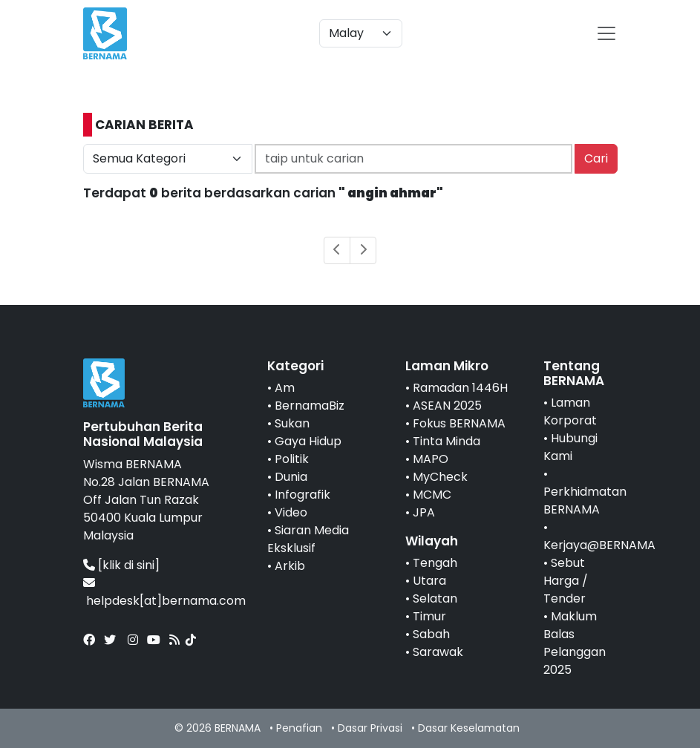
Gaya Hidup (308, 441)
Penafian (299, 728)
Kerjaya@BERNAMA (599, 545)
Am (285, 388)
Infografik (302, 495)
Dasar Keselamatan (469, 728)
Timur (429, 616)
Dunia (291, 477)
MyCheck (440, 477)
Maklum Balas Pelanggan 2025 (575, 643)
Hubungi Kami (570, 447)
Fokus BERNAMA (459, 423)
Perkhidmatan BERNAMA (585, 501)
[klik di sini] (129, 565)
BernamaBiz (310, 406)
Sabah (431, 634)
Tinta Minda (447, 441)
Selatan (435, 598)
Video (291, 512)
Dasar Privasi (370, 728)
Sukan (292, 423)
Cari (596, 158)
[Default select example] (361, 33)
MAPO (431, 459)
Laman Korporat (570, 411)
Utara (429, 581)
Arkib (290, 566)
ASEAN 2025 (447, 406)
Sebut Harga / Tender (566, 581)
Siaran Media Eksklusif (308, 539)
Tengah (435, 563)
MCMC (432, 495)
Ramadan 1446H (460, 388)
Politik (292, 459)
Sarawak (438, 652)
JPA (424, 512)
